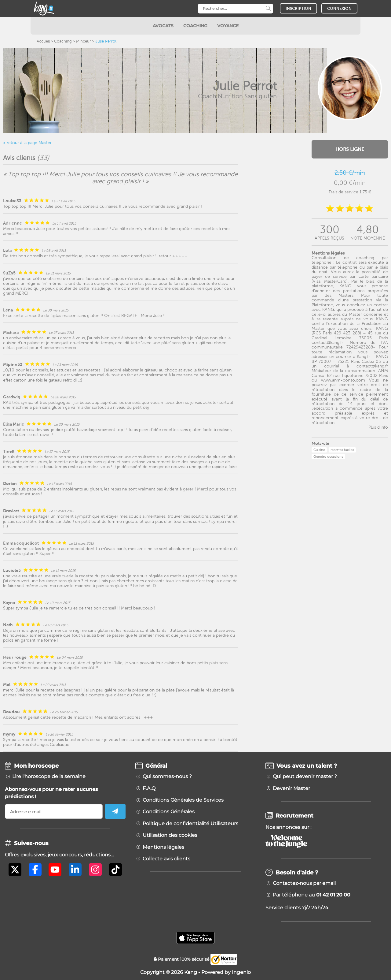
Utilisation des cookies (170, 835)
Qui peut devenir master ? (305, 777)
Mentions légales (163, 847)
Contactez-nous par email (304, 883)
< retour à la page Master (27, 143)
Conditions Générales (169, 812)
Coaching (63, 41)
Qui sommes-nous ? (167, 777)
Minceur (84, 41)
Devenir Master (291, 788)
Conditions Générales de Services (183, 800)
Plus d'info (378, 427)
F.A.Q (149, 788)
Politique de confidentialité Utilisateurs (190, 824)
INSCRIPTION (298, 8)
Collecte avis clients (166, 859)
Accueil (43, 41)
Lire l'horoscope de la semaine (49, 777)
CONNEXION (339, 8)
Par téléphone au (312, 895)
